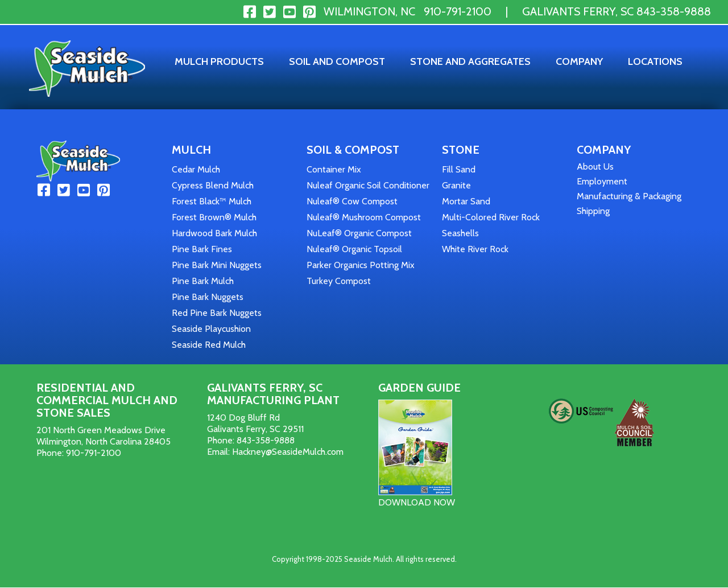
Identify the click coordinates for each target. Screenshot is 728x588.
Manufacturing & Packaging (629, 196)
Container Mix (334, 169)
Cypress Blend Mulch (213, 185)
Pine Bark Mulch (203, 281)
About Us (595, 166)
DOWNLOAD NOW (417, 502)
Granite (456, 185)
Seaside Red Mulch (209, 345)
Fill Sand (459, 169)
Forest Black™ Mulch (212, 201)
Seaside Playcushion (211, 329)
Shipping (593, 211)
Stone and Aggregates (470, 61)
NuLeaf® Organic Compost (359, 233)
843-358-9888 (674, 11)
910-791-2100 (458, 11)
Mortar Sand (466, 201)
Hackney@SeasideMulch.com (288, 452)
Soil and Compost (337, 61)
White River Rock (475, 249)
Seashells (460, 233)
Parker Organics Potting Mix (361, 265)
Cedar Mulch (196, 169)
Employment (602, 181)
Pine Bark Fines (202, 249)
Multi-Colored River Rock (491, 217)
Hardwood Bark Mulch (214, 233)
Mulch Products (219, 61)
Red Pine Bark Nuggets (217, 313)
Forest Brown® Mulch (214, 217)
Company (579, 61)
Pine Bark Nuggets (208, 297)
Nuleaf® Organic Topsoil (354, 249)
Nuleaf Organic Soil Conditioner (368, 185)
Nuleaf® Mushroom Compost (364, 217)
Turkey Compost (339, 281)
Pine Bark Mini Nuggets (217, 265)
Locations (655, 61)
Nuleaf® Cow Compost (352, 201)
